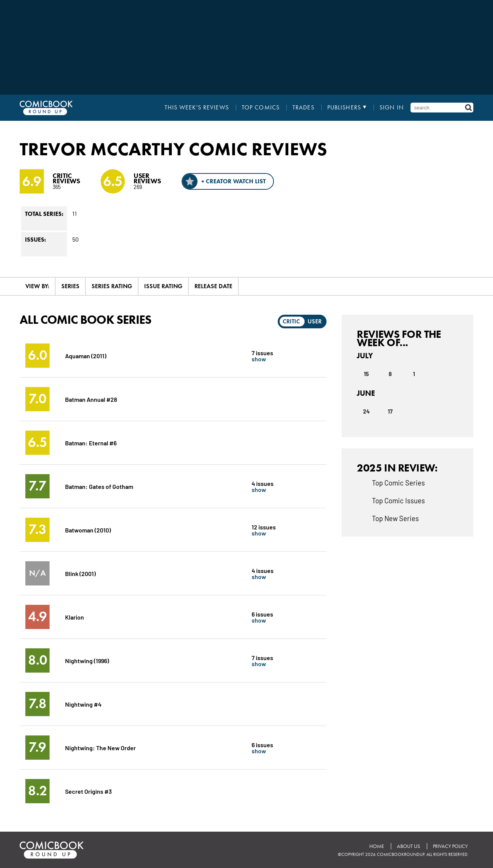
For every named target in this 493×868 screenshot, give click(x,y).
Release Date (213, 286)
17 (390, 411)
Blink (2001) (80, 573)
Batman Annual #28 (91, 399)
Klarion (75, 617)
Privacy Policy (450, 846)
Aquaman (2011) (86, 355)
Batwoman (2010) (88, 530)
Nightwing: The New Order (100, 747)
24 (366, 411)
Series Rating (112, 286)
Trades (303, 108)
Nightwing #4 (83, 704)
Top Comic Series (398, 482)
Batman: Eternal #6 (91, 443)
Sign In (392, 108)
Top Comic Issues (398, 500)
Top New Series (395, 518)
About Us (408, 846)
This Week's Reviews (197, 108)
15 (366, 374)
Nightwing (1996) (87, 660)
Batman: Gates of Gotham (99, 486)
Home (377, 846)
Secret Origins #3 (89, 791)
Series (70, 286)
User (315, 321)
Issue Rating (163, 286)
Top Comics (261, 108)
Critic (291, 321)
